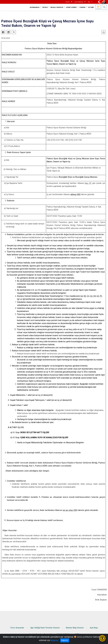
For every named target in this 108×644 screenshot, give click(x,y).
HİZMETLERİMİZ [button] (71, 7)
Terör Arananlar (17, 628)
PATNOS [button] (45, 7)
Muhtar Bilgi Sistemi (75, 628)
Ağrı (89, 2)
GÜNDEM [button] (82, 7)
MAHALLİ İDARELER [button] (57, 7)
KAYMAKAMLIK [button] (35, 7)
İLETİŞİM (91, 7)
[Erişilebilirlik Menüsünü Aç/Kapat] (102, 638)
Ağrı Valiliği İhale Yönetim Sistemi (45, 628)
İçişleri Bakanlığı (79, 2)
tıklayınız (55, 640)
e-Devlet (68, 2)
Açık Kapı (94, 628)
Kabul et (65, 640)
